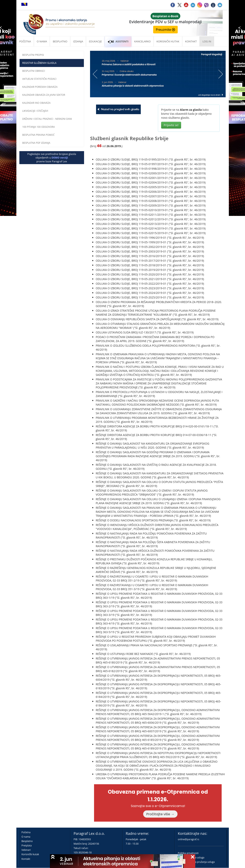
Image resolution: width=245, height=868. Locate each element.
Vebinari (26, 850)
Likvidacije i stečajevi (35, 111)
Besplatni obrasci (34, 71)
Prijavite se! (171, 125)
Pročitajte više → (160, 814)
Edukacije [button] (95, 41)
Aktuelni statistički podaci (39, 79)
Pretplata (27, 846)
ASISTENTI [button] (118, 41)
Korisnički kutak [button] (168, 41)
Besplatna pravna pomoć (39, 135)
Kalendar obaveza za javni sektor (44, 95)
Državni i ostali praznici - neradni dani (47, 119)
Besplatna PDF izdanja (36, 143)
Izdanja (78, 41)
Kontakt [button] (191, 41)
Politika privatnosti (188, 853)
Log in (207, 41)
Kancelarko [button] (142, 41)
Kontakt (26, 859)
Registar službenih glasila (39, 63)
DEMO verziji (60, 158)
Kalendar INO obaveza (37, 103)
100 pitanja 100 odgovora (39, 127)
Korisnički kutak (30, 854)
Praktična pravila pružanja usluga (196, 862)
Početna (25, 41)
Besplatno (60, 41)
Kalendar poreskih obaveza (40, 87)
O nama (42, 41)
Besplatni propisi (33, 55)
